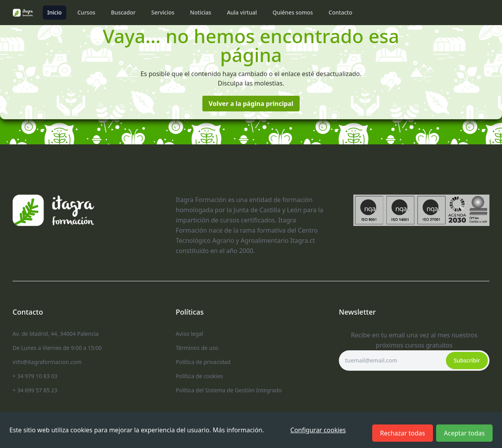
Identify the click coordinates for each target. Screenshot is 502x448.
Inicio (55, 12)
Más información (237, 430)
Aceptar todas (464, 433)
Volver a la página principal (251, 104)
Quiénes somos (293, 12)
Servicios (163, 12)
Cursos (86, 12)
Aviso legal (189, 334)
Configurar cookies (318, 430)
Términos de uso (197, 348)
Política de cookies (199, 376)
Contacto (340, 12)
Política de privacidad (203, 362)
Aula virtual (242, 12)
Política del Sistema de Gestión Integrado (229, 390)
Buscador (123, 12)
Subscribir (467, 360)
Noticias (201, 12)
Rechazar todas (403, 433)
